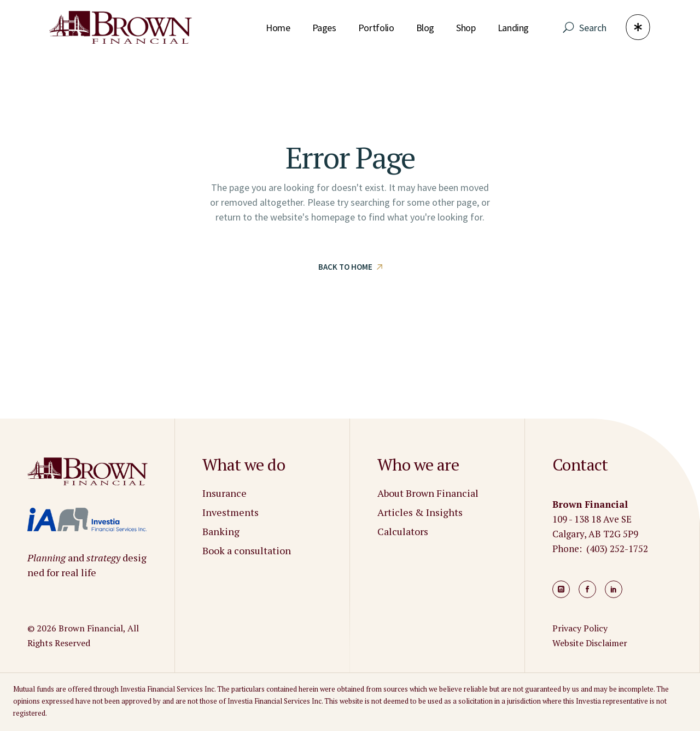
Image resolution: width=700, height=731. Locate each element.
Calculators (403, 531)
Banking (221, 531)
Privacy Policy (580, 628)
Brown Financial (91, 628)
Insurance (224, 493)
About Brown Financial (428, 493)
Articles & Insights (420, 512)
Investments (231, 512)
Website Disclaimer (590, 643)
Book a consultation (247, 550)
